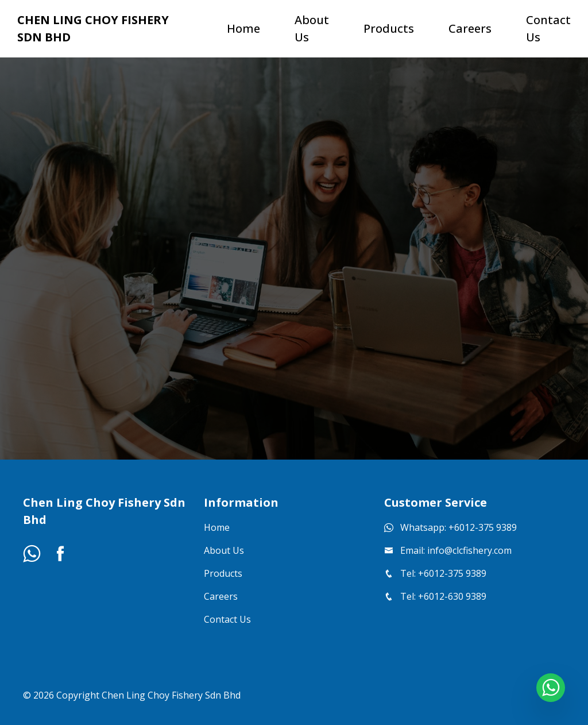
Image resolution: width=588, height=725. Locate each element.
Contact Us (227, 619)
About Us (224, 550)
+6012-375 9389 (483, 527)
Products (223, 573)
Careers (221, 596)
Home (217, 527)
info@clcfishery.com (469, 550)
